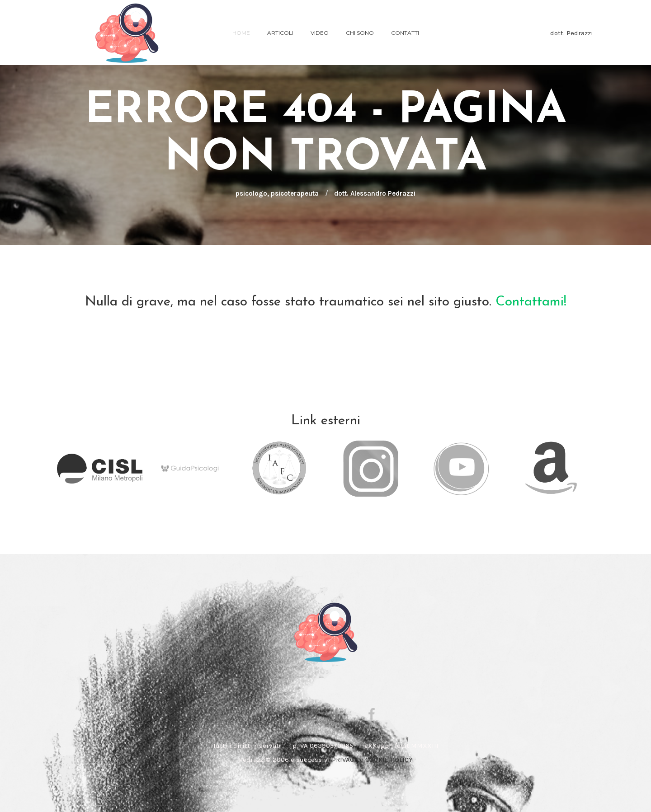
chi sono (360, 33)
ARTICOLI (280, 33)
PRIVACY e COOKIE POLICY (372, 760)
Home (241, 33)
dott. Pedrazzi (572, 33)
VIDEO (320, 33)
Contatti (405, 33)
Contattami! (531, 302)
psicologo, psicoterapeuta (277, 193)
